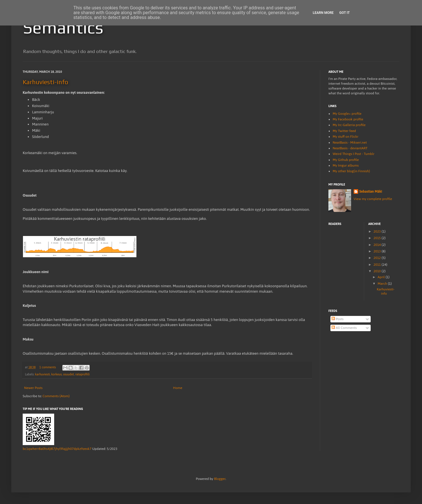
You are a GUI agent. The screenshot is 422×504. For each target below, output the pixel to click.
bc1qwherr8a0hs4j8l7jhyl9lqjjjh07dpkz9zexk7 (57, 449)
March (383, 284)
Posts (337, 319)
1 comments (48, 367)
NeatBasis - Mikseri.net (350, 143)
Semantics (63, 27)
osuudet (68, 374)
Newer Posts (33, 388)
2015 (378, 238)
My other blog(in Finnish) (351, 171)
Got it (344, 13)
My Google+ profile (347, 114)
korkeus (57, 374)
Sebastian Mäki (371, 192)
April (381, 277)
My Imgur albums (346, 165)
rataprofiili (82, 374)
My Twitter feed (344, 131)
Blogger (220, 479)
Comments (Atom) (56, 396)
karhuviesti (42, 374)
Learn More (323, 13)
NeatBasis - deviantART (350, 148)
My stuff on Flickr (346, 137)
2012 (378, 258)
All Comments (344, 328)
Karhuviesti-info (45, 82)
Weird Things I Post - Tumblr (354, 154)
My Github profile (346, 160)
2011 (378, 265)
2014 (378, 245)
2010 (378, 271)
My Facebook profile (348, 119)
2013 (378, 251)
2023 (378, 231)
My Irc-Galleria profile (349, 125)
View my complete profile (373, 199)
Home (178, 388)
